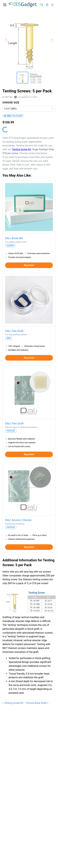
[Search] (42, 5)
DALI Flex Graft (14, 423)
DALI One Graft (14, 331)
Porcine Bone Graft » (37, 703)
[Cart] (48, 5)
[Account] (53, 5)
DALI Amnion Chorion (18, 520)
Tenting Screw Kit (21, 149)
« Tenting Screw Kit (13, 703)
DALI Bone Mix (14, 238)
